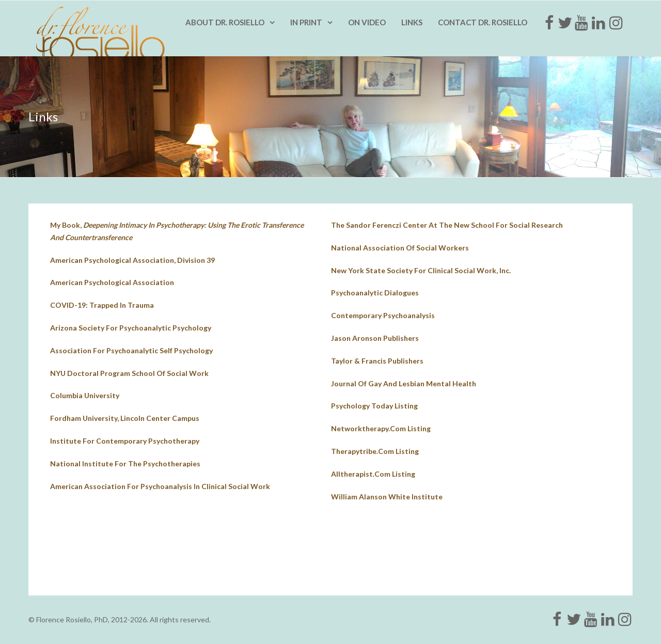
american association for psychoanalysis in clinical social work (160, 486)
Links (412, 22)
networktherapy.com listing (381, 428)
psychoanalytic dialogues (375, 293)
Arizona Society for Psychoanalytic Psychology (131, 328)
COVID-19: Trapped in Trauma (102, 305)
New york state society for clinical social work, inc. (421, 270)
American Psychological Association (112, 282)
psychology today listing (374, 406)
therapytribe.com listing (375, 451)
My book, (177, 231)
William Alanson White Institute (387, 497)
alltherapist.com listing (373, 474)
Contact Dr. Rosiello (483, 22)
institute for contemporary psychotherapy (125, 441)
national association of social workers (400, 248)
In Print (306, 22)
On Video (367, 22)
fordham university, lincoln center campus (125, 418)
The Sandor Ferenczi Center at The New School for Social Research (447, 225)
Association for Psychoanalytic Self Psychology (131, 350)
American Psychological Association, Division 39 (132, 260)
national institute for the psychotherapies (125, 464)
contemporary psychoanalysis (383, 315)
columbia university (85, 395)
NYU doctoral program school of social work (129, 373)
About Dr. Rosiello (225, 22)
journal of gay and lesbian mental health (404, 383)
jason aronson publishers (375, 338)
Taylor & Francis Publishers (377, 361)
